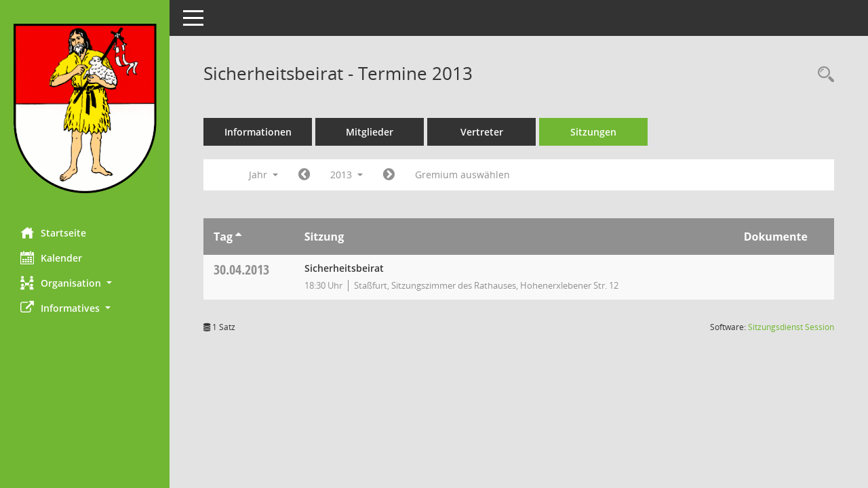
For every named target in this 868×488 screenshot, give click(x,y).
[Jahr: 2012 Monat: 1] (304, 175)
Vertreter (482, 132)
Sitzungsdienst (791, 327)
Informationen (258, 132)
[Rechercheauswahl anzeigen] (823, 75)
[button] (85, 283)
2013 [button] (347, 175)
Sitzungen (593, 132)
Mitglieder (370, 132)
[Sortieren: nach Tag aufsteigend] (238, 237)
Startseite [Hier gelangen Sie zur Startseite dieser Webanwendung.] (53, 232)
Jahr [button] (263, 175)
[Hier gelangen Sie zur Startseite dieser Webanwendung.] (85, 108)
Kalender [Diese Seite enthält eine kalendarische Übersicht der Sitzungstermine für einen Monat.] (51, 258)
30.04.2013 (241, 269)
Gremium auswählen (462, 175)
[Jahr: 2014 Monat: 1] (389, 175)
